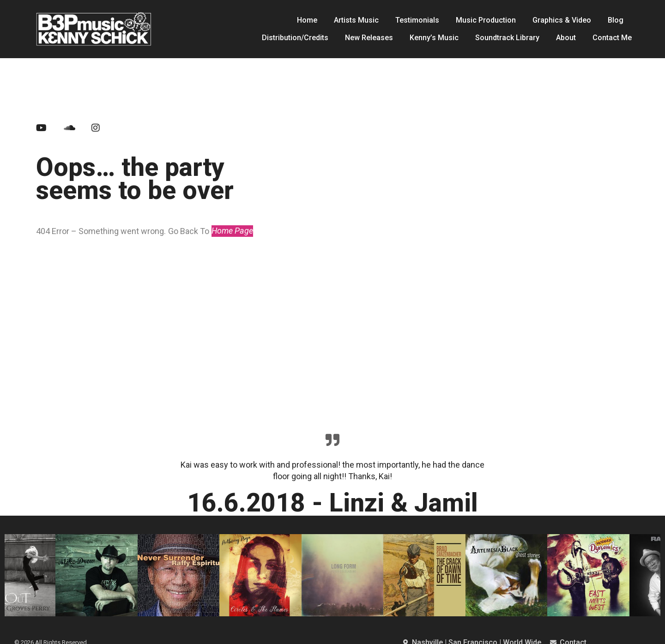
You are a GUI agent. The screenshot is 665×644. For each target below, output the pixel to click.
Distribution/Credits (295, 38)
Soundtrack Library (507, 38)
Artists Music (356, 20)
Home (307, 20)
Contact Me (612, 38)
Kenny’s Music (434, 38)
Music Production (486, 20)
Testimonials (417, 20)
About (566, 38)
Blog (616, 20)
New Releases (369, 38)
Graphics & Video (562, 20)
